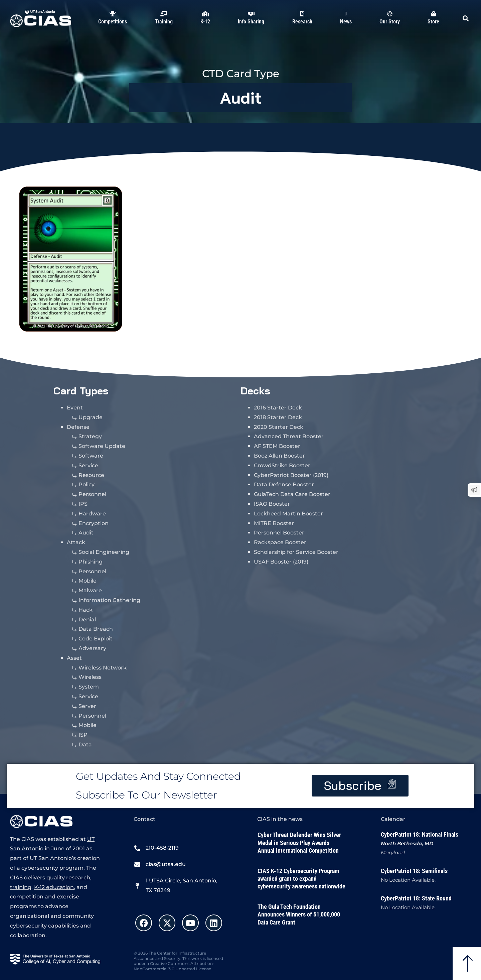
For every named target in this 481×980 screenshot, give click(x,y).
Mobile (88, 581)
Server (87, 706)
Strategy (90, 436)
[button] (465, 18)
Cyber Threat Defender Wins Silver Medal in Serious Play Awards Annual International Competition (299, 843)
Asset (74, 658)
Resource (91, 475)
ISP (83, 735)
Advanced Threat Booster (289, 436)
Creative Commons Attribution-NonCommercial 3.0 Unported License (174, 966)
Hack (86, 610)
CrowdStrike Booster (282, 465)
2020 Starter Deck (279, 427)
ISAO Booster (272, 504)
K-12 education (54, 887)
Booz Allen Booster (279, 456)
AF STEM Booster (277, 446)
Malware (90, 590)
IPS (83, 504)
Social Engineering (104, 552)
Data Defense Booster (284, 484)
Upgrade (91, 417)
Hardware (92, 514)
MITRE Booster (274, 523)
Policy (87, 484)
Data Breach (96, 629)
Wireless (90, 677)
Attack (76, 542)
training (21, 887)
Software (91, 456)
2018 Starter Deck (278, 417)
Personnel (92, 494)
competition (27, 897)
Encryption (94, 523)
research (78, 878)
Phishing (91, 562)
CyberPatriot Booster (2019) (291, 475)
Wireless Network (103, 668)
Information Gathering (109, 600)
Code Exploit (96, 639)
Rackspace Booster (280, 542)
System (89, 687)
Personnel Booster (279, 533)
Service (88, 465)
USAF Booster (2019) (281, 562)
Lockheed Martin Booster (288, 514)
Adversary (92, 648)
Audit (241, 98)
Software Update (102, 446)
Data (85, 745)
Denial (87, 620)
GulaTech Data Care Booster (292, 494)
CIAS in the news (280, 819)
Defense (78, 427)
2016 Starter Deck (278, 408)
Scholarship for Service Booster (296, 552)
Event (75, 408)
